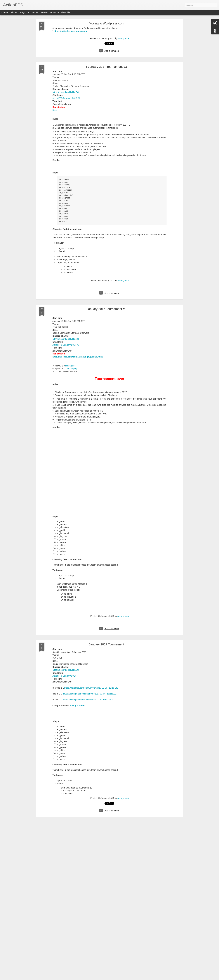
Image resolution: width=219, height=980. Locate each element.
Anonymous (124, 38)
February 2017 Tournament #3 (107, 67)
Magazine (25, 12)
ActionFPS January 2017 (64, 676)
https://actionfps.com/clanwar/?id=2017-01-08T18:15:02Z (89, 694)
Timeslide (65, 12)
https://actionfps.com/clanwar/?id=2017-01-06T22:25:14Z (91, 688)
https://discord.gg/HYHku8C (66, 92)
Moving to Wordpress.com (106, 23)
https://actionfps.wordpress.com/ (71, 31)
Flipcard (14, 12)
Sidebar (44, 12)
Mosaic (35, 12)
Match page (70, 366)
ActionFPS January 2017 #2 (66, 345)
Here (55, 110)
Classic (5, 12)
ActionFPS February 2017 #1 (66, 98)
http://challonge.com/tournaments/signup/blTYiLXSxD (78, 357)
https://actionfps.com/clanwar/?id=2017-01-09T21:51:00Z (90, 700)
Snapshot (54, 12)
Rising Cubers (77, 706)
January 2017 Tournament (106, 644)
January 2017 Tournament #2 (106, 309)
